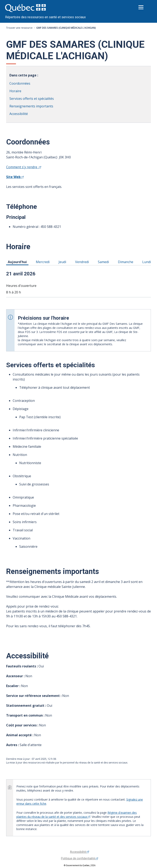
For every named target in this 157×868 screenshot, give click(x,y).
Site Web (15, 177)
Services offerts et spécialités (32, 99)
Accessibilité (19, 114)
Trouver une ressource (19, 28)
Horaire (15, 91)
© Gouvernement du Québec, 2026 (80, 865)
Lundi (147, 262)
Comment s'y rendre (24, 167)
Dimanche (126, 262)
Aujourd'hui (18, 262)
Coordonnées (20, 83)
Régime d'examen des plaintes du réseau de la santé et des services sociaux (77, 815)
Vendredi (83, 262)
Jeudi (63, 262)
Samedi (104, 262)
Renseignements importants (31, 106)
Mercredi (43, 262)
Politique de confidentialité (80, 858)
